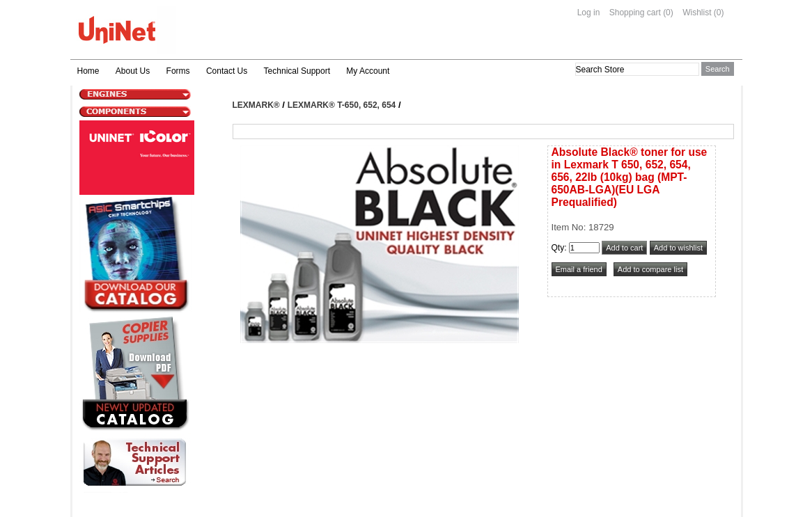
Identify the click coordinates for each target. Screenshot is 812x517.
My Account (368, 71)
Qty (558, 248)
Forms (178, 71)
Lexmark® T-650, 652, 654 (342, 105)
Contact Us (227, 71)
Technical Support (297, 71)
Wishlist (697, 13)
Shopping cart (635, 13)
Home (88, 71)
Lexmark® (256, 105)
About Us (133, 71)
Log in (589, 13)
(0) (668, 13)
